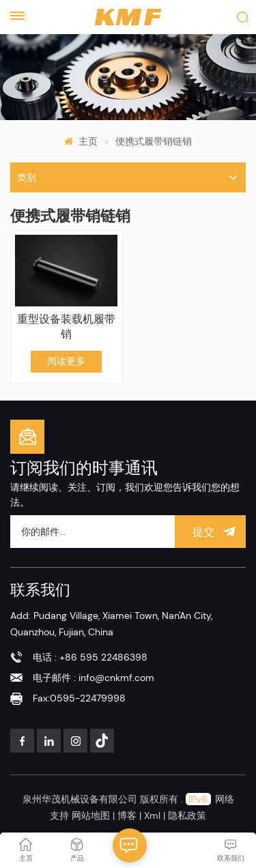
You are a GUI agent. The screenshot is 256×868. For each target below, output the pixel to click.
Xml (152, 815)
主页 (81, 141)
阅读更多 (66, 361)
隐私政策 (187, 815)
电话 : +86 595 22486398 (90, 657)
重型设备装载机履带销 (66, 327)
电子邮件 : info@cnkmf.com (94, 678)
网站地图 (92, 815)
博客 (128, 815)
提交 (210, 532)
